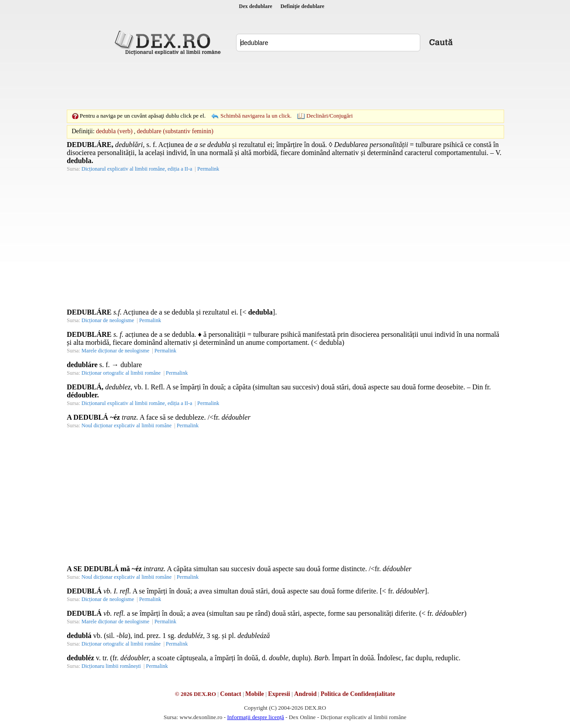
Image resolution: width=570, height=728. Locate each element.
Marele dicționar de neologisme (115, 351)
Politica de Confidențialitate (358, 694)
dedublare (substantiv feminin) (175, 131)
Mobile (255, 694)
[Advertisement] (285, 82)
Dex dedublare (256, 6)
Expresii (279, 694)
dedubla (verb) (114, 131)
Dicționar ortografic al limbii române (121, 373)
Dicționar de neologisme (108, 320)
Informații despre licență (256, 717)
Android (305, 694)
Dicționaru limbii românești (111, 666)
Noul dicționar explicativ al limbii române (126, 425)
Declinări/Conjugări (330, 116)
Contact (230, 694)
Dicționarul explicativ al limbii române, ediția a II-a (137, 169)
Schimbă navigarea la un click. (256, 116)
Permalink (208, 169)
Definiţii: (83, 131)
